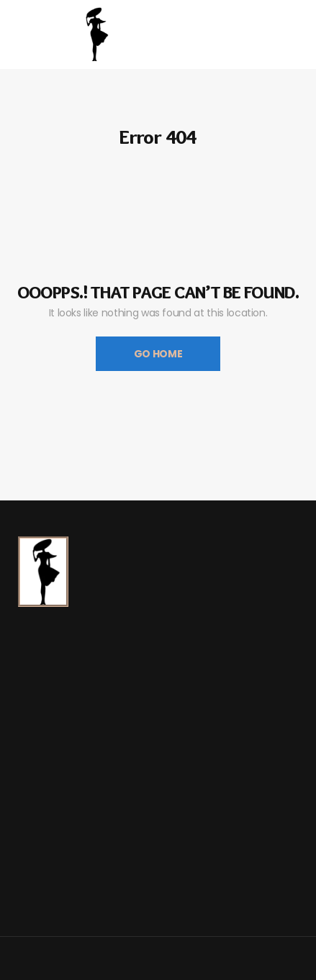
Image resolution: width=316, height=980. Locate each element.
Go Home (158, 354)
